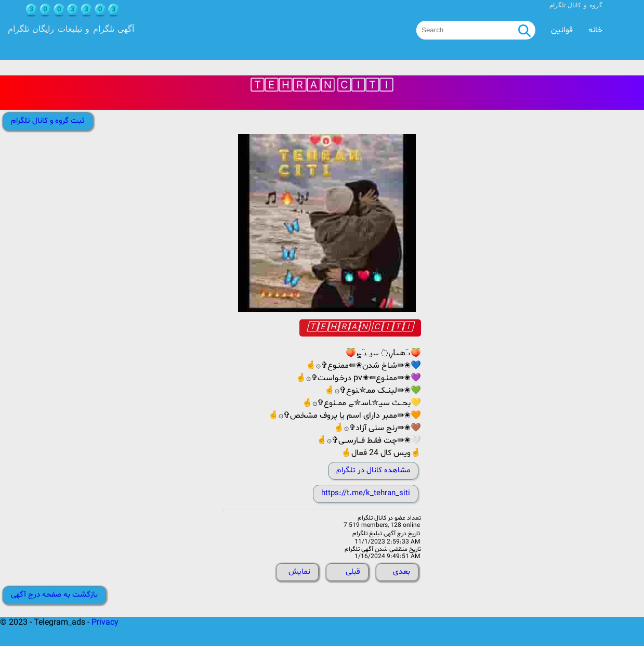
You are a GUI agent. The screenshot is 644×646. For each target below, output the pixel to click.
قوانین (562, 30)
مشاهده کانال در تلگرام (373, 470)
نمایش (299, 572)
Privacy (105, 623)
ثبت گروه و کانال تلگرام (48, 121)
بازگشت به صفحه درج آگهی (54, 595)
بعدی (402, 572)
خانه (595, 30)
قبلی (353, 572)
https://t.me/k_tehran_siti (366, 493)
